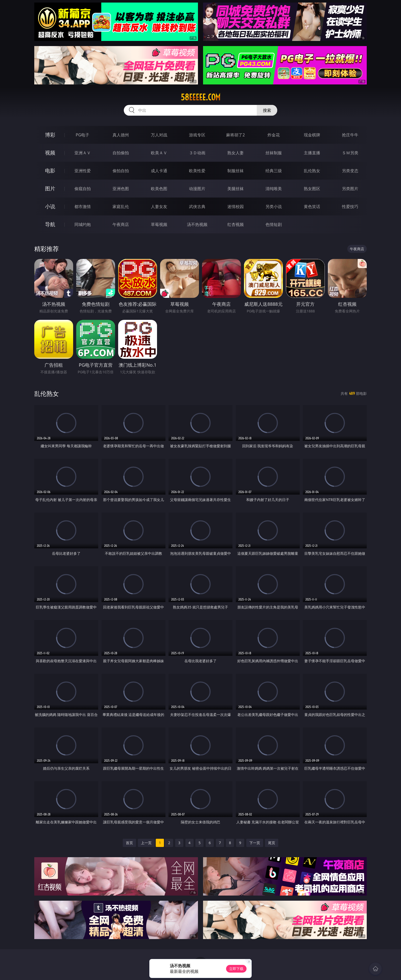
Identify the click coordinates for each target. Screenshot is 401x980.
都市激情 (83, 206)
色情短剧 (274, 224)
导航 (50, 224)
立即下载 (236, 969)
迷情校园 (236, 206)
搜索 (267, 110)
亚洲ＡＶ (83, 153)
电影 (50, 171)
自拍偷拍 (121, 153)
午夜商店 (121, 224)
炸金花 (274, 135)
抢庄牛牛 (350, 135)
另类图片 (350, 189)
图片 (50, 188)
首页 (129, 843)
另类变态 (350, 171)
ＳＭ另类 (350, 153)
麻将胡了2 (235, 135)
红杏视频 (236, 224)
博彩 (50, 135)
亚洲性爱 (83, 171)
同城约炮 (83, 224)
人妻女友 (159, 206)
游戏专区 (197, 135)
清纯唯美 (274, 189)
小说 (50, 206)
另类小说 (274, 206)
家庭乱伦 (121, 206)
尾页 (272, 843)
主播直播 (312, 153)
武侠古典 (197, 206)
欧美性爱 (197, 171)
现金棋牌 (312, 135)
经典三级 (274, 171)
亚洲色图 (121, 189)
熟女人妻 (236, 153)
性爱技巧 (350, 206)
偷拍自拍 (121, 171)
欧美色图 (159, 189)
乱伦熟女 (312, 171)
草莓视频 (159, 224)
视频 (50, 153)
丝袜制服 (274, 153)
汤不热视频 (197, 224)
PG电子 (82, 135)
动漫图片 (197, 189)
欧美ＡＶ (159, 153)
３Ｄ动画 (197, 153)
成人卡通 (159, 171)
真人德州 (121, 135)
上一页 (146, 843)
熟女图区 (312, 189)
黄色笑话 (312, 206)
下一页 (255, 843)
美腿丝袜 (236, 189)
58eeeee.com (201, 97)
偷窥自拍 (83, 189)
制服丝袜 (236, 171)
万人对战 (159, 135)
